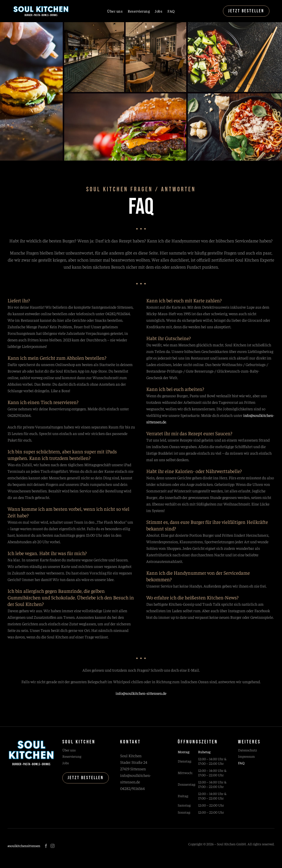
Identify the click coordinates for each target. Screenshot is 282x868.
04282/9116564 (132, 788)
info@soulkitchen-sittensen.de (141, 693)
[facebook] (46, 846)
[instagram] (53, 846)
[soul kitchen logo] (41, 7)
